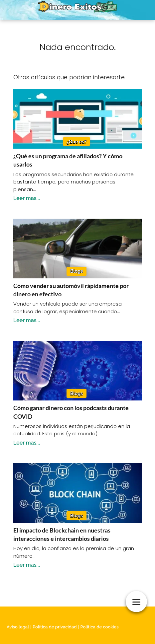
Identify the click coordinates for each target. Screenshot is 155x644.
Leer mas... (27, 198)
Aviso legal (18, 627)
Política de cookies (100, 627)
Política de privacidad (55, 627)
